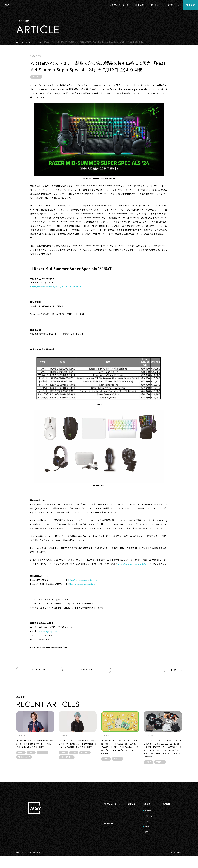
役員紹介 (145, 832)
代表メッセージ (148, 826)
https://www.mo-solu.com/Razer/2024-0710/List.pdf (57, 286)
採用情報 (166, 813)
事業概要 (128, 813)
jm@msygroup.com (49, 635)
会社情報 (144, 813)
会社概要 (145, 820)
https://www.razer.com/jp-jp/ (133, 564)
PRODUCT (42, 42)
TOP (18, 42)
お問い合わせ (103, 834)
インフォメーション (29, 42)
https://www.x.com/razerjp (82, 588)
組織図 (144, 837)
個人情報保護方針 (175, 864)
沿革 (143, 843)
